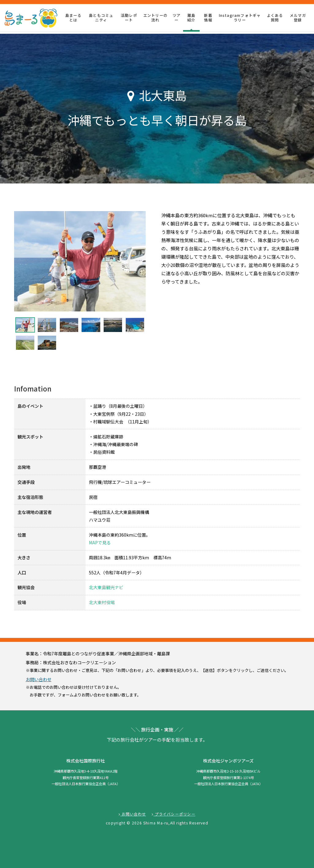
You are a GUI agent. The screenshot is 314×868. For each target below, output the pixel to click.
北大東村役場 (102, 602)
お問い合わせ (39, 679)
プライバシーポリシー (174, 814)
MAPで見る (100, 542)
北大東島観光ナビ (106, 587)
